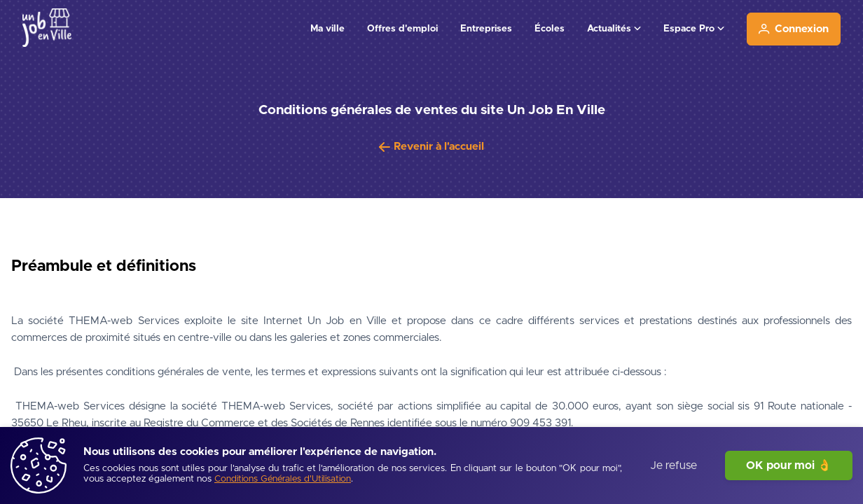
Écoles (550, 29)
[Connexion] (794, 29)
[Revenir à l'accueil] (431, 147)
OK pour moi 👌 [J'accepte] (789, 465)
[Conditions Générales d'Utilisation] (283, 480)
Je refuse (674, 465)
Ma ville (327, 29)
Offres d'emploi (402, 29)
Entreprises (486, 29)
